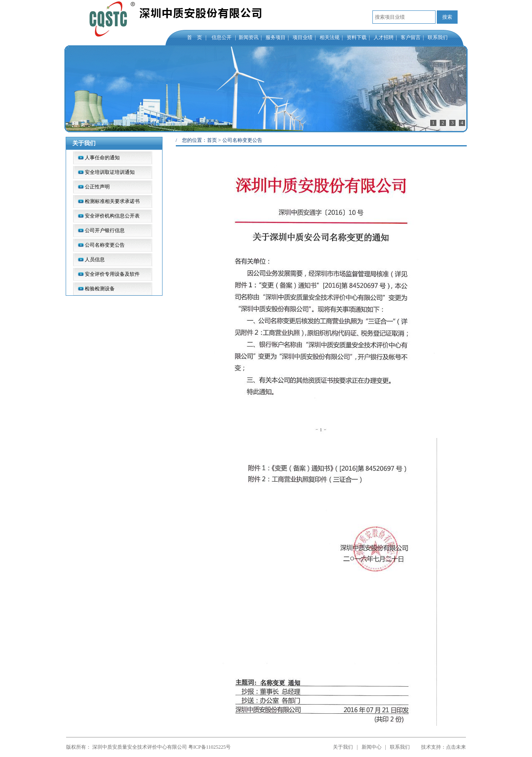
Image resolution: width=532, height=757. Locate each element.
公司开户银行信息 (105, 230)
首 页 (195, 37)
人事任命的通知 (102, 158)
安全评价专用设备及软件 (112, 274)
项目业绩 (303, 37)
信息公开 (223, 37)
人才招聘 (384, 37)
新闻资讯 (249, 37)
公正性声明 (97, 187)
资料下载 (357, 37)
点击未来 (456, 747)
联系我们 (438, 37)
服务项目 (276, 37)
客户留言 (411, 37)
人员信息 (95, 260)
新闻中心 (372, 747)
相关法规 (330, 37)
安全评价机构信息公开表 (112, 216)
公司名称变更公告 (105, 245)
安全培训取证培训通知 (110, 172)
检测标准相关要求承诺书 (112, 201)
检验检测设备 (100, 289)
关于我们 (343, 747)
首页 (212, 140)
